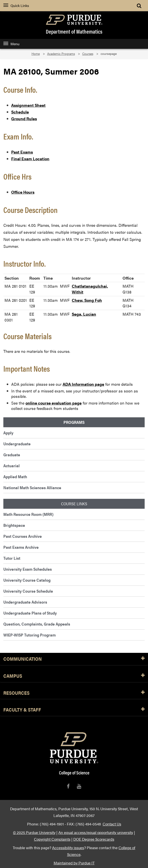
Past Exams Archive (21, 547)
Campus (74, 676)
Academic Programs (61, 54)
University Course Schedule (28, 591)
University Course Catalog (27, 580)
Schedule (20, 112)
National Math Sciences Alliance (32, 488)
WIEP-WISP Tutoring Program (30, 635)
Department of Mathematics (74, 31)
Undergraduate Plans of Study (30, 613)
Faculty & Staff (74, 710)
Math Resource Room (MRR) (28, 514)
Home (36, 54)
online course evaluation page (54, 403)
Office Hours (23, 192)
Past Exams (22, 152)
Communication (74, 659)
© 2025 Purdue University (34, 832)
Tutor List (12, 558)
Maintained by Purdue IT (74, 863)
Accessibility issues (68, 848)
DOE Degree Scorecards (94, 839)
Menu (11, 44)
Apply (8, 433)
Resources (74, 693)
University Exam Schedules (28, 569)
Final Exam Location (30, 159)
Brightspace (14, 525)
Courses (88, 54)
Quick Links (16, 5)
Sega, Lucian (84, 314)
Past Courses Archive (23, 536)
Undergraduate (17, 444)
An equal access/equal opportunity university (96, 832)
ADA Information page (83, 384)
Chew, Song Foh (87, 300)
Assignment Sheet (28, 105)
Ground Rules (24, 119)
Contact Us (112, 824)
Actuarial (12, 466)
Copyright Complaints (52, 839)
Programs (74, 422)
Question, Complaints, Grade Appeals (37, 624)
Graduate (12, 455)
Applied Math (15, 477)
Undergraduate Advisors (25, 602)
